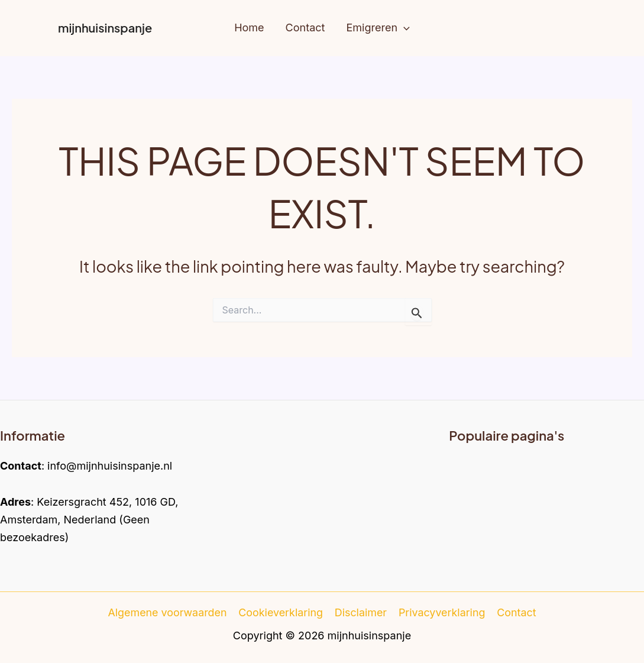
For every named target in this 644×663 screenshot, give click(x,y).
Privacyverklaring (442, 612)
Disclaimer (361, 612)
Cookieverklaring (281, 612)
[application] (404, 28)
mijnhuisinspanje (105, 28)
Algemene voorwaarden (169, 612)
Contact (516, 612)
